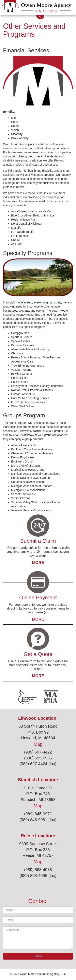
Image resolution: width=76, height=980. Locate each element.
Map (38, 744)
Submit (38, 956)
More (38, 563)
